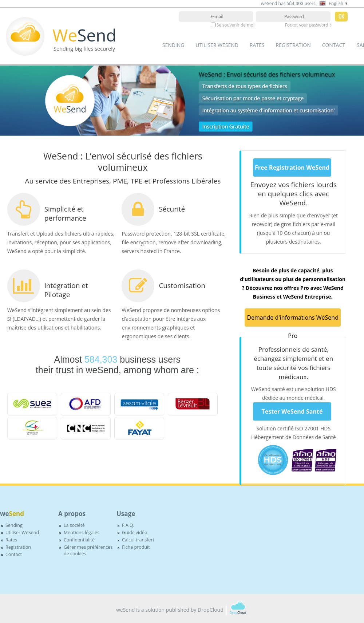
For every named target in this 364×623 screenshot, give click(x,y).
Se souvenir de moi (236, 25)
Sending (173, 45)
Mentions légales (82, 533)
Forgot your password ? (308, 25)
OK (341, 17)
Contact (334, 45)
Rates (257, 45)
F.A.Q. (128, 525)
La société (74, 525)
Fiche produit (136, 547)
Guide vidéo (134, 533)
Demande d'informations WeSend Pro (293, 320)
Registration (293, 45)
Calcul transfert (138, 540)
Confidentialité (79, 540)
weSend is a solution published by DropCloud (170, 610)
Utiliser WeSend (217, 45)
